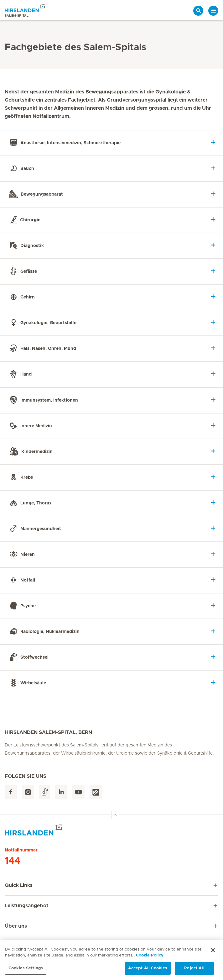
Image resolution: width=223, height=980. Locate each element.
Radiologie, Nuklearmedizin (44, 631)
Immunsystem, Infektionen (43, 400)
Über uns (16, 926)
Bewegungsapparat (35, 194)
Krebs (20, 477)
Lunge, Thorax (30, 503)
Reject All (194, 971)
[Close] (213, 953)
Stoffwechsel (28, 657)
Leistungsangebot (26, 906)
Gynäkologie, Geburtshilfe (42, 323)
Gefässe (22, 271)
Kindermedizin (30, 451)
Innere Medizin (30, 426)
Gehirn (21, 297)
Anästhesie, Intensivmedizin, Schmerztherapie (64, 143)
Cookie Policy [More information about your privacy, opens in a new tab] (150, 958)
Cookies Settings (26, 971)
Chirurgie (24, 220)
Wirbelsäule (27, 683)
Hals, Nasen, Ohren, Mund (42, 349)
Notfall (21, 580)
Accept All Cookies (148, 971)
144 (13, 861)
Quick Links (19, 885)
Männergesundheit (34, 529)
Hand (20, 374)
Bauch (21, 169)
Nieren (21, 554)
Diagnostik (26, 246)
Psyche (22, 606)
